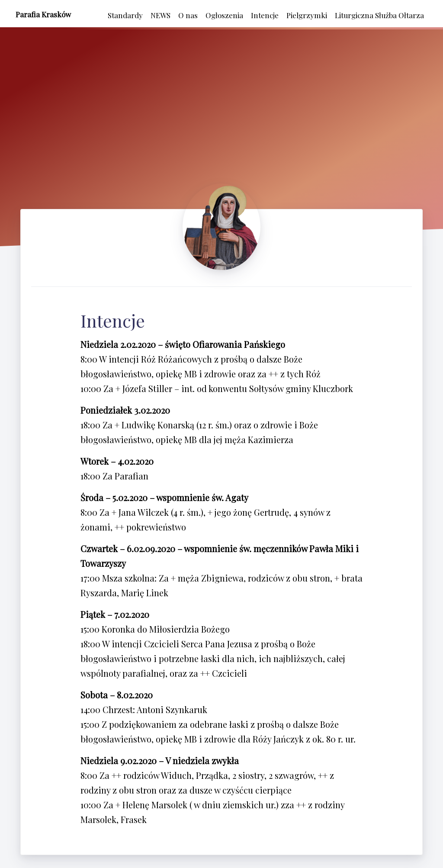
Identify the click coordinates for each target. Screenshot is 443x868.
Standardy (125, 15)
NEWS (161, 15)
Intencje (265, 15)
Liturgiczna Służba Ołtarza (379, 15)
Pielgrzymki (307, 15)
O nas (188, 15)
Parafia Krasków (43, 14)
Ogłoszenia (224, 15)
